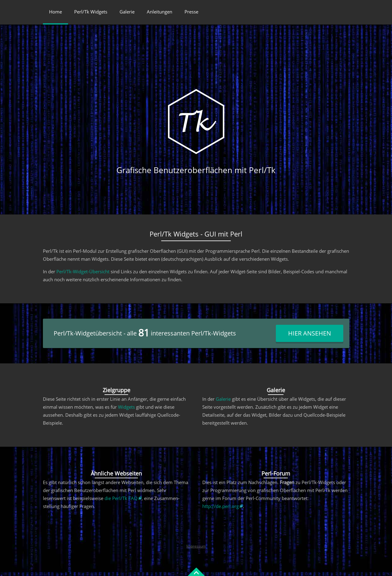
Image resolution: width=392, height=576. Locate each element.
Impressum (196, 546)
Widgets (126, 407)
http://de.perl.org (221, 506)
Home (55, 12)
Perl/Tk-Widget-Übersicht (83, 271)
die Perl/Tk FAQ (121, 498)
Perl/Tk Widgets (91, 12)
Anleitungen (160, 12)
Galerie (127, 12)
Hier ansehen (310, 333)
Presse (191, 12)
